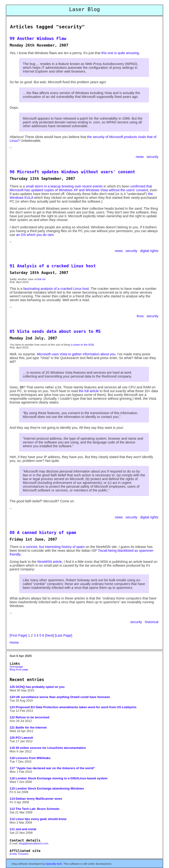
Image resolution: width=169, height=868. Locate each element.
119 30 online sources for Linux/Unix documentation (48, 748)
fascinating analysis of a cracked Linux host (56, 289)
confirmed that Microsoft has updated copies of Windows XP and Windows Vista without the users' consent (81, 188)
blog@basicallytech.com (34, 843)
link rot (41, 279)
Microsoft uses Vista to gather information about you (76, 354)
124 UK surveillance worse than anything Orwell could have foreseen (60, 697)
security (152, 157)
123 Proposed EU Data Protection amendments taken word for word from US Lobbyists (73, 707)
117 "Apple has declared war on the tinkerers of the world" (52, 768)
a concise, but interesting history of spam (54, 547)
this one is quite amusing (120, 53)
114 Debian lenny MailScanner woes (36, 799)
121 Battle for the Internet (28, 727)
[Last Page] (64, 635)
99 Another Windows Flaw (38, 39)
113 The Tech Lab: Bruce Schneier (35, 809)
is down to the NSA (82, 345)
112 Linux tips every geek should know (38, 819)
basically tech (54, 864)
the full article (89, 391)
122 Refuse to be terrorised (29, 717)
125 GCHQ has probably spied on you (37, 687)
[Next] (50, 635)
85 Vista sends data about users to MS (55, 331)
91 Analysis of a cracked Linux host (53, 266)
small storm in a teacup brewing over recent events (64, 186)
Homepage (16, 667)
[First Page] (18, 635)
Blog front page (19, 669)
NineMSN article (50, 562)
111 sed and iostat (23, 829)
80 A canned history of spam (43, 533)
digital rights (149, 251)
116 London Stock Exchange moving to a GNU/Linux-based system (59, 778)
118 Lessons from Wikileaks (30, 758)
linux (141, 316)
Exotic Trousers (19, 854)
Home (14, 642)
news (140, 157)
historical (152, 622)
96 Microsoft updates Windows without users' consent (72, 172)
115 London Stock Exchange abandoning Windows (47, 788)
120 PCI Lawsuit (21, 738)
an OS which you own (35, 235)
